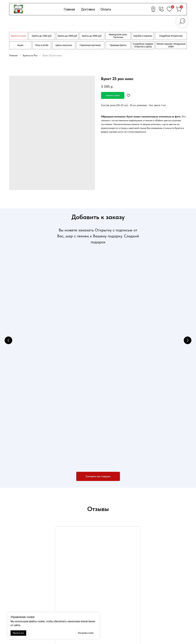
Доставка (88, 9)
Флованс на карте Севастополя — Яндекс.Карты (98, 524)
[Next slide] (188, 299)
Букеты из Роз (30, 55)
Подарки (106, 597)
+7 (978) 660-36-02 (162, 587)
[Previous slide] (8, 299)
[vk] (11, 604)
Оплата (106, 9)
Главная (69, 9)
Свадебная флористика (114, 603)
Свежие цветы (109, 592)
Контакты (106, 608)
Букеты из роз (108, 587)
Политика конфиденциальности (72, 603)
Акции (58, 608)
